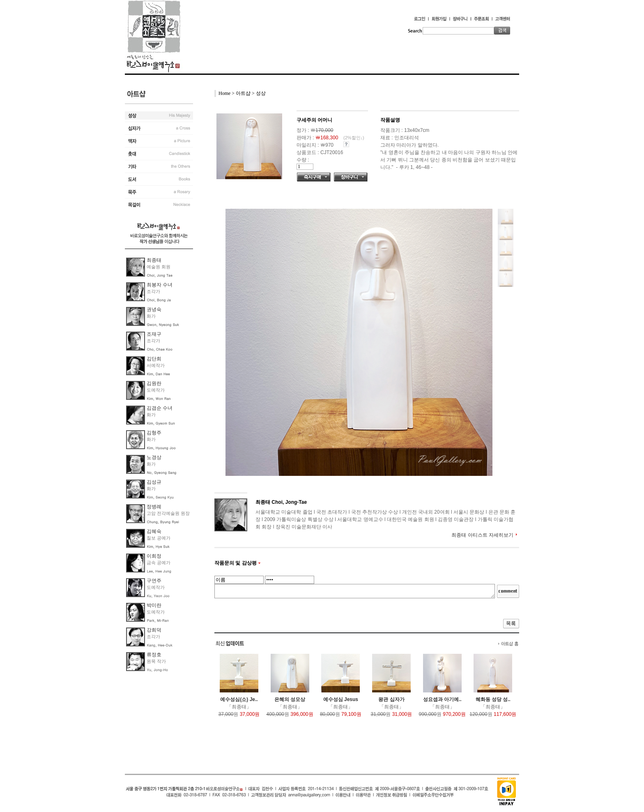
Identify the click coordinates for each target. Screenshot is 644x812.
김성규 (154, 482)
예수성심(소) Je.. (239, 699)
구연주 (154, 581)
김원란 (154, 383)
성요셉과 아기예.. (442, 699)
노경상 (154, 457)
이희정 (154, 556)
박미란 (154, 605)
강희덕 (154, 630)
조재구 (154, 334)
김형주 (154, 433)
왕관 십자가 (391, 699)
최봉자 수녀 (160, 285)
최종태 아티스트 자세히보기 (482, 535)
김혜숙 (154, 531)
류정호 (154, 655)
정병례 (154, 507)
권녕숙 (154, 309)
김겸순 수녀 (160, 408)
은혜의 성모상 (290, 699)
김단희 (154, 359)
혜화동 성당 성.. (493, 699)
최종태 (154, 260)
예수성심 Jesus (341, 699)
